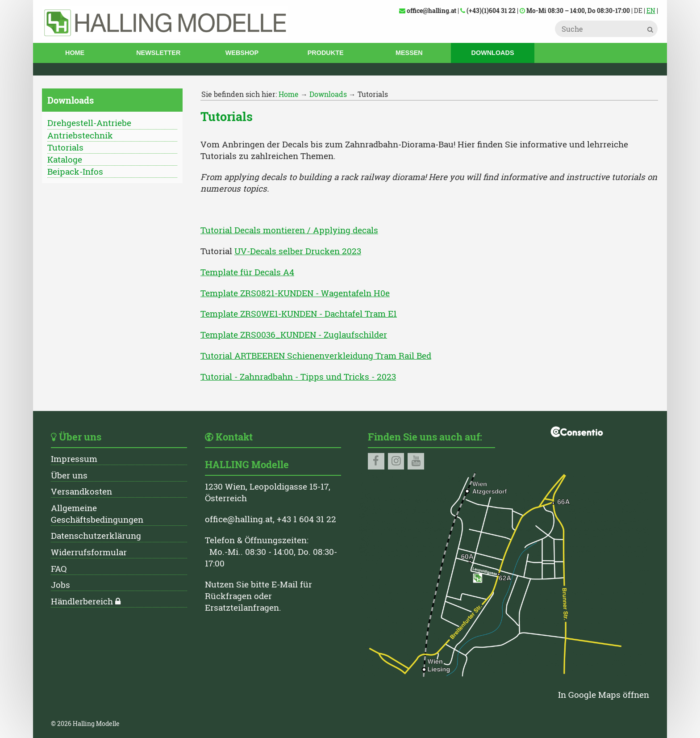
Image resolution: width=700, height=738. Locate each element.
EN (651, 10)
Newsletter (158, 53)
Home (75, 53)
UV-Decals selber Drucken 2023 (298, 251)
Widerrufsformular (89, 552)
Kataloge (65, 159)
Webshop (242, 53)
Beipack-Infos (75, 171)
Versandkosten (81, 491)
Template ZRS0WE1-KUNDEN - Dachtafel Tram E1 (299, 313)
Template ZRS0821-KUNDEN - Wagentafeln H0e (295, 293)
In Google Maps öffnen (604, 694)
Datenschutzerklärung (96, 535)
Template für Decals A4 (247, 272)
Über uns (69, 475)
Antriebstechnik (80, 135)
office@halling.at (239, 519)
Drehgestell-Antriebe (89, 123)
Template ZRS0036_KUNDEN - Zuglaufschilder (294, 334)
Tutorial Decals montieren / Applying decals (289, 230)
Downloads (493, 53)
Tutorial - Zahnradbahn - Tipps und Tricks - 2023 (298, 376)
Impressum (74, 459)
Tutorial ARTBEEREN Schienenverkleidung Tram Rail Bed (316, 355)
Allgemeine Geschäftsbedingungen (97, 514)
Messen (409, 53)
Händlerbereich (82, 601)
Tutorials (65, 147)
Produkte (326, 53)
